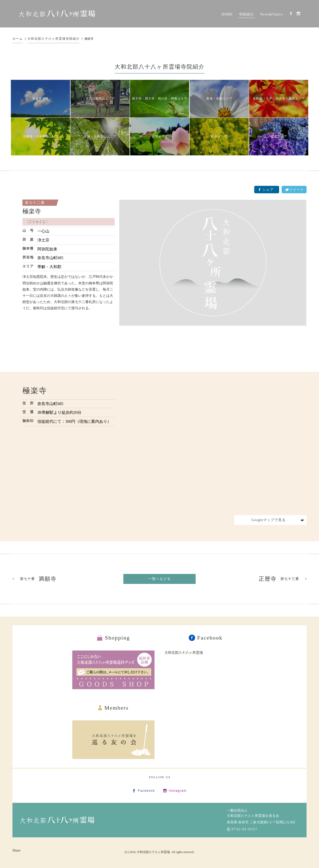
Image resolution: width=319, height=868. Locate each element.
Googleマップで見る (269, 520)
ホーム (18, 39)
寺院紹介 (246, 14)
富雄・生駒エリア (219, 99)
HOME (227, 14)
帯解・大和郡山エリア (100, 136)
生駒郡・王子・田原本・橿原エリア (279, 99)
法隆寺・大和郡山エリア (41, 136)
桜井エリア (219, 136)
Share (16, 850)
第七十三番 (279, 579)
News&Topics (272, 14)
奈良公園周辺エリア (100, 99)
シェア (268, 190)
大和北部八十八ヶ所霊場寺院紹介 (54, 39)
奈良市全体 (40, 99)
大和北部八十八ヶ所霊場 (184, 653)
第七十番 (38, 579)
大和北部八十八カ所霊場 (57, 14)
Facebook (291, 14)
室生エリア (279, 136)
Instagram (298, 14)
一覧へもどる (159, 579)
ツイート (297, 190)
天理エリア (160, 136)
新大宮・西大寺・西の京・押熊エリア (160, 99)
